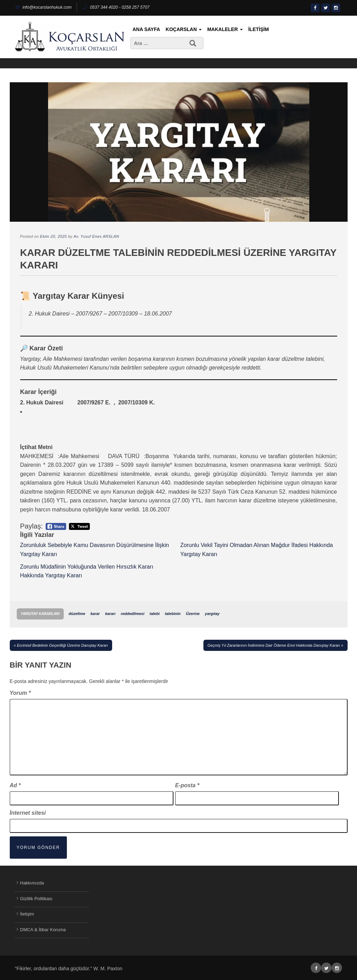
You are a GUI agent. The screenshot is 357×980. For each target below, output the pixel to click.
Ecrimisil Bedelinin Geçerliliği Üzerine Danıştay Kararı (63, 645)
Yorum (20, 693)
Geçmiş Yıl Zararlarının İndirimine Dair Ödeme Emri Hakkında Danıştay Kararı (274, 645)
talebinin (173, 614)
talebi (155, 614)
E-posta (187, 785)
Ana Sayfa (146, 29)
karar (95, 614)
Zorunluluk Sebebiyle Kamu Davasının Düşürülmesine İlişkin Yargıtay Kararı (95, 550)
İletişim (259, 29)
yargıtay (212, 614)
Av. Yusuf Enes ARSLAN (96, 236)
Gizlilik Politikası (36, 899)
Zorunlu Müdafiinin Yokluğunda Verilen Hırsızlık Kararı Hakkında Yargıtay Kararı (87, 571)
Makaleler (225, 29)
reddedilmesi (133, 614)
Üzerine (193, 614)
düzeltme (77, 614)
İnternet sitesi (28, 813)
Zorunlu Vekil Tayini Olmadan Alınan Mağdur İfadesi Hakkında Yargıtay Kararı (257, 550)
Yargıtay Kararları (40, 614)
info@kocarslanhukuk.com (43, 7)
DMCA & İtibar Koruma (43, 930)
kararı (110, 614)
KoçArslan (184, 29)
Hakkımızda (32, 883)
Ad (15, 785)
